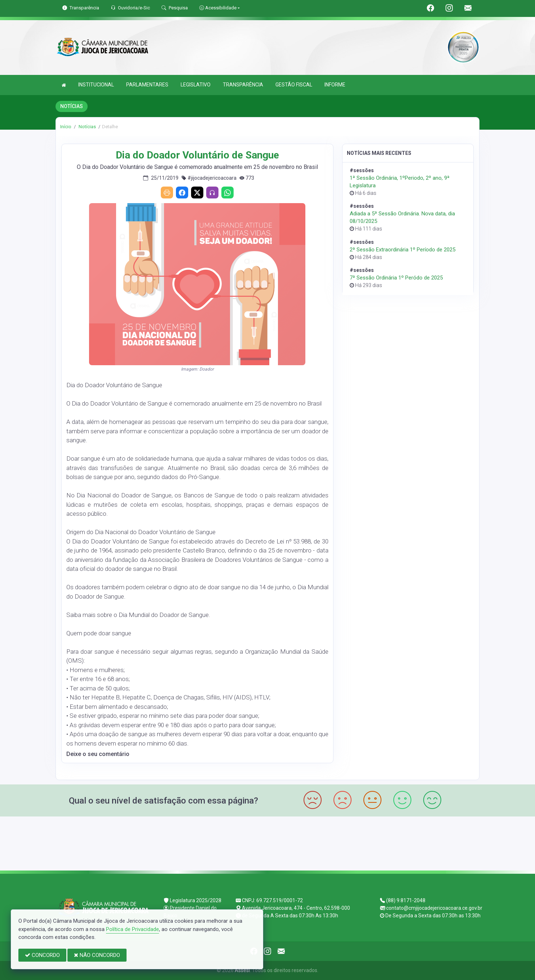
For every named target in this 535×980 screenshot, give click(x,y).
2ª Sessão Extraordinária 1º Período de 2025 (403, 250)
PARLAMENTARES (147, 85)
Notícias (87, 127)
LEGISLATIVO (196, 85)
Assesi (242, 970)
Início (66, 127)
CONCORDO (42, 955)
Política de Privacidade (132, 929)
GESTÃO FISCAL (294, 85)
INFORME (335, 85)
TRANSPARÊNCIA (243, 85)
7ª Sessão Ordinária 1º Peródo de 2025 (396, 278)
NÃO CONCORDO (97, 955)
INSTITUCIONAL (96, 85)
